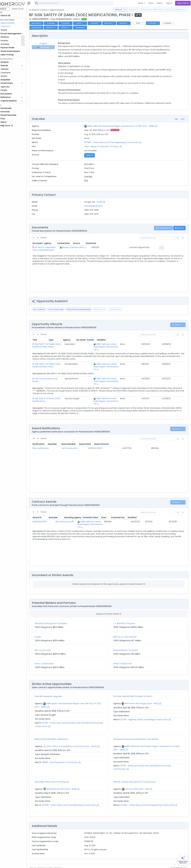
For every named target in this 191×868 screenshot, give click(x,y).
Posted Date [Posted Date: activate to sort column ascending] (132, 247)
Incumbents (42, 28)
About (38, 864)
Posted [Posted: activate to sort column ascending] (167, 343)
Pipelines (10, 37)
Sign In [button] (169, 3)
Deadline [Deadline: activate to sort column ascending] (179, 343)
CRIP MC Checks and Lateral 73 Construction (137, 775)
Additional (85, 28)
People (9, 90)
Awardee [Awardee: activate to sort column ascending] (73, 437)
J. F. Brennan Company (127, 616)
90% (90, 184)
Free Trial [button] (183, 3)
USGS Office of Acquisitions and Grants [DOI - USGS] (77, 739)
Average (92, 180)
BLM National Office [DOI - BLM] (67, 782)
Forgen (43, 630)
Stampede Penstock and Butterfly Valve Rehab (138, 732)
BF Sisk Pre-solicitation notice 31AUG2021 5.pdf (62, 251)
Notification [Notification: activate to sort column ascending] (44, 437)
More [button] (141, 3)
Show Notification (46, 441)
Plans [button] (151, 3)
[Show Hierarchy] (160, 129)
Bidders (56, 28)
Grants (9, 30)
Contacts (71, 23)
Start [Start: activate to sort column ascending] (149, 510)
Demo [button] (160, 3)
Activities (10, 44)
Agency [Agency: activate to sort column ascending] (98, 247)
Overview (56, 23)
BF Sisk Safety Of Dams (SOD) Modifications (59, 394)
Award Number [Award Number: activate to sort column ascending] (105, 437)
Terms (55, 864)
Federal (8, 9)
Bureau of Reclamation (108, 251)
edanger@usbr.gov (97, 209)
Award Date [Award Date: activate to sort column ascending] (135, 437)
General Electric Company (128, 643)
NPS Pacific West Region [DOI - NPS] (144, 696)
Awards (129, 23)
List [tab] (176, 122)
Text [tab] (182, 122)
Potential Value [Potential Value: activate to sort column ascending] (135, 510)
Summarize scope (61, 313)
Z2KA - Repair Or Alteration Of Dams (105, 150)
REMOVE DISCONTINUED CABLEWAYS (57, 732)
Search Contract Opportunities (52, 10)
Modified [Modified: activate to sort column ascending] (178, 510)
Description (42, 23)
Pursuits (10, 41)
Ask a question (44, 313)
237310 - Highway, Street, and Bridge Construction (147, 712)
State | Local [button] (23, 9)
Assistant (100, 23)
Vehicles (10, 69)
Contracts (11, 26)
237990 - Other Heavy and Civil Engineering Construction (115, 146)
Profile (104, 205)
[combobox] (79, 3)
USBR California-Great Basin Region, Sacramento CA (101, 514)
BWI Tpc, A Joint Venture (127, 630)
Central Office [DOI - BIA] (140, 782)
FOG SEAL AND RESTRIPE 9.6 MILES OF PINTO (135, 689)
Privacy (63, 864)
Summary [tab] (48, 47)
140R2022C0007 (105, 441)
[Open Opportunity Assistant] (183, 860)
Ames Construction (125, 656)
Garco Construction (50, 656)
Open (93, 159)
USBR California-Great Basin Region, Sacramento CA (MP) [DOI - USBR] (124, 129)
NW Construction (76, 441)
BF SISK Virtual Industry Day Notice (54, 377)
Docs (85, 23)
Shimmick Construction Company (56, 616)
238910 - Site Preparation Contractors (65, 755)
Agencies (11, 87)
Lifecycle (115, 23)
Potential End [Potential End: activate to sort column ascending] (164, 510)
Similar (71, 28)
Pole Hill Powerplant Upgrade (54, 689)
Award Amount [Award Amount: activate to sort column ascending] (162, 437)
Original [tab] (48, 43)
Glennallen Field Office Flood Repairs (57, 775)
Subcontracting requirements (84, 313)
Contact (47, 864)
